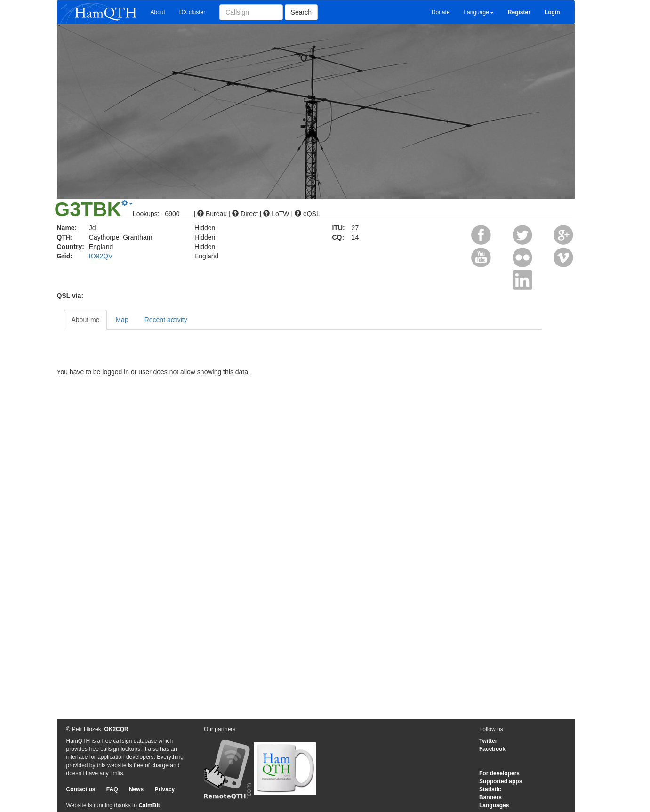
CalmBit (149, 805)
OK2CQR (116, 729)
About (158, 12)
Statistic (490, 789)
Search (301, 12)
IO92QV (101, 256)
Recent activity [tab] (166, 320)
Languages (494, 805)
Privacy (165, 789)
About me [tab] (86, 320)
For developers (499, 773)
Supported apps (501, 781)
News (136, 789)
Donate (441, 12)
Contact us (81, 789)
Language (478, 12)
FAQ (112, 789)
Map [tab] (122, 320)
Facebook (492, 749)
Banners (490, 797)
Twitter (488, 741)
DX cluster (192, 12)
